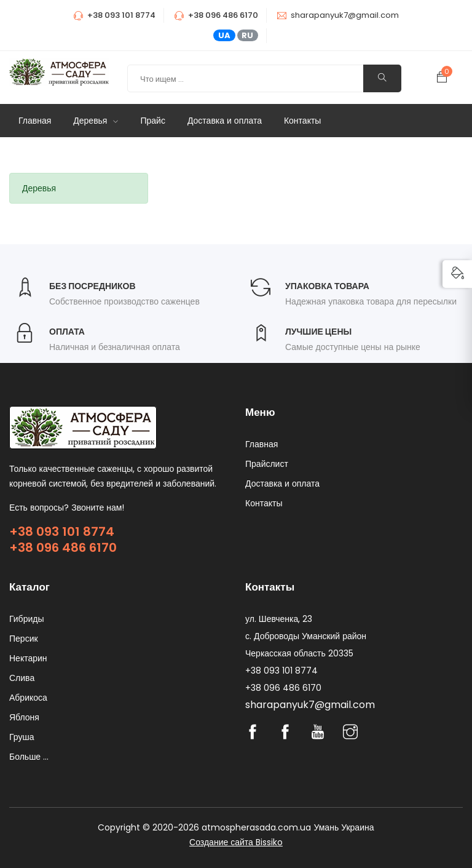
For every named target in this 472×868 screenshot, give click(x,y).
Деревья (96, 121)
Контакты (302, 121)
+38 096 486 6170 (63, 547)
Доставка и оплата (225, 121)
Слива (22, 678)
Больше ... (29, 757)
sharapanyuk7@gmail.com (345, 15)
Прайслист (267, 464)
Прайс (152, 121)
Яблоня (24, 717)
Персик (24, 639)
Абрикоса (28, 698)
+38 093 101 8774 (62, 532)
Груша (22, 737)
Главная (35, 121)
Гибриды (26, 619)
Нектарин (28, 658)
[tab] (79, 188)
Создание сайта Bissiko (236, 842)
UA (224, 35)
